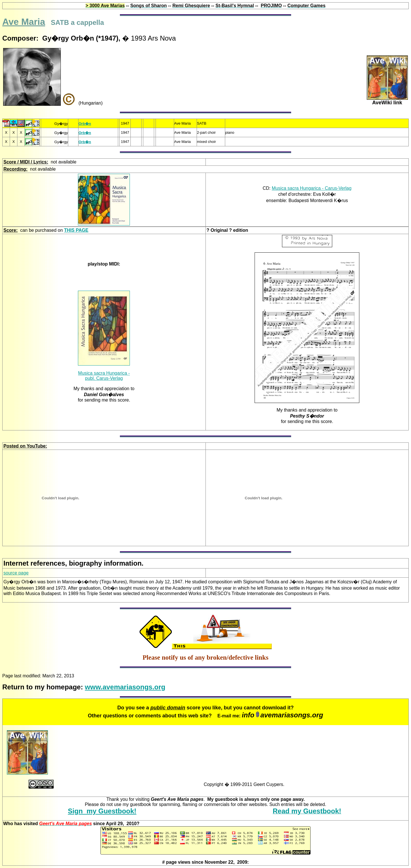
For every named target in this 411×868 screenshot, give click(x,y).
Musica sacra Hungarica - (104, 373)
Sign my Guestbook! (102, 811)
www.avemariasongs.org (125, 687)
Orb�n (85, 124)
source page (16, 573)
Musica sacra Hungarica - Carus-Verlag (312, 188)
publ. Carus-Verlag (104, 378)
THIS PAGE (76, 230)
